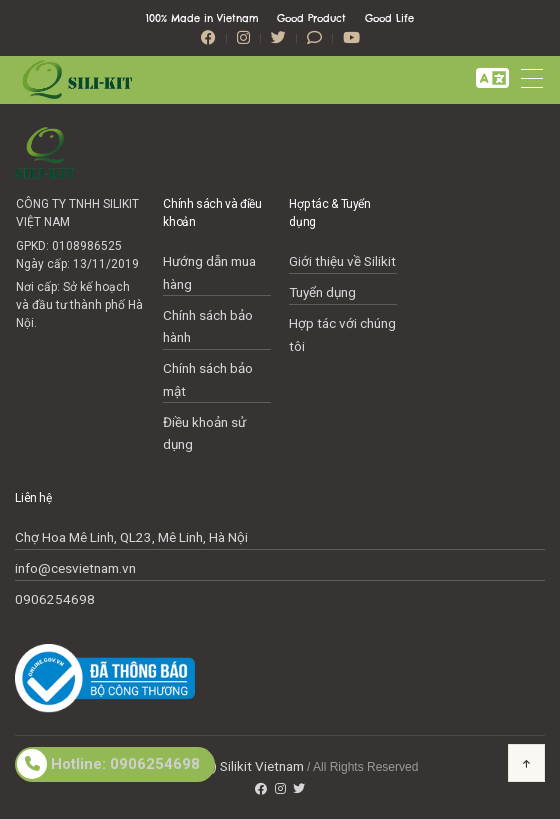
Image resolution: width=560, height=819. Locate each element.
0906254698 (55, 599)
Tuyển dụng (322, 292)
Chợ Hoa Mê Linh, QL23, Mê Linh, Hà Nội (131, 537)
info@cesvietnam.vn (75, 568)
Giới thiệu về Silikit (342, 261)
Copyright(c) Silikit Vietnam (223, 766)
